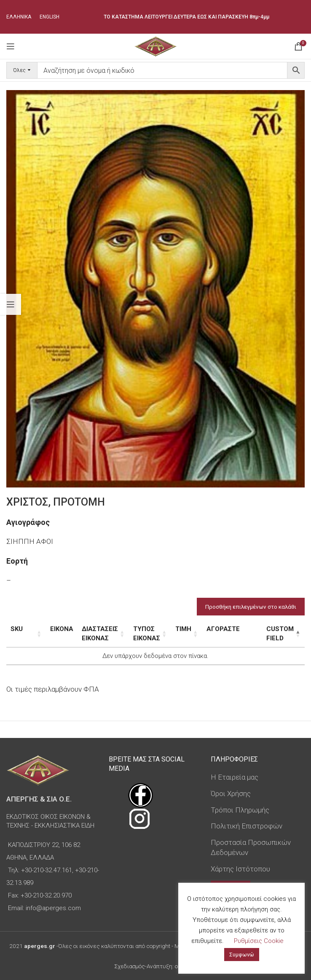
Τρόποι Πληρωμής (240, 810)
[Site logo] (155, 45)
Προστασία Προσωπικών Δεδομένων (251, 847)
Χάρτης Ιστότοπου (240, 869)
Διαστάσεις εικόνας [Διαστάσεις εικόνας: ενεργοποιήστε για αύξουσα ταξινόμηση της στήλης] (90, 634)
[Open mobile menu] (11, 46)
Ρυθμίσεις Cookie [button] (259, 941)
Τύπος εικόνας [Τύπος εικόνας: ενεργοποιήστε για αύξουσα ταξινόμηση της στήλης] (148, 634)
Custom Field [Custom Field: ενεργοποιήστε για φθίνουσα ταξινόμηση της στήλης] (272, 634)
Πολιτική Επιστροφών (247, 826)
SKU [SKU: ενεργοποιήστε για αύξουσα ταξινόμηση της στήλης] (17, 629)
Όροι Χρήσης (231, 794)
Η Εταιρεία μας (235, 777)
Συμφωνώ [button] (242, 955)
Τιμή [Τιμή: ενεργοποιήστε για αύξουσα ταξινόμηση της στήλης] (194, 629)
